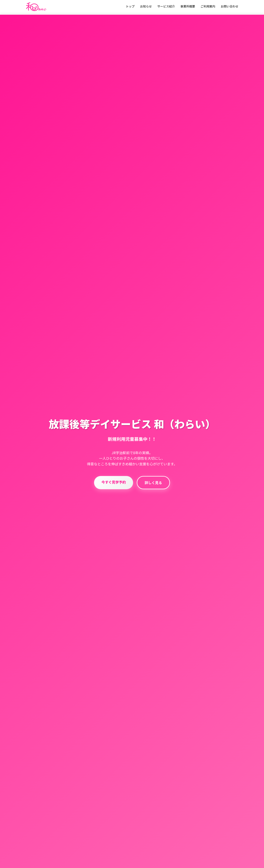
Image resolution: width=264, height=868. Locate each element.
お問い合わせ (230, 6)
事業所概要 (188, 6)
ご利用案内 (208, 6)
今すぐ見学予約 (114, 488)
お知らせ (146, 6)
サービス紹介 (166, 6)
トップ (130, 6)
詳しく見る (153, 488)
